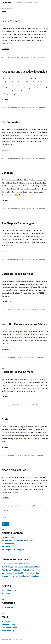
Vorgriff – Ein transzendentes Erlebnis (25, 324)
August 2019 (7, 593)
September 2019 (9, 590)
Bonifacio (7, 173)
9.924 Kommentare (38, 455)
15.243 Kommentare (40, 310)
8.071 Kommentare (38, 357)
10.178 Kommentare (41, 57)
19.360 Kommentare (40, 108)
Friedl (5, 57)
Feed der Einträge (9, 625)
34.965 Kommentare (40, 158)
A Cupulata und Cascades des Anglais (25, 72)
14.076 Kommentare (40, 259)
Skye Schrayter (8, 567)
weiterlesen (5, 49)
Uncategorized (28, 57)
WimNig (5, 570)
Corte (5, 419)
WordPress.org (8, 631)
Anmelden (6, 621)
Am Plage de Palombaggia (18, 223)
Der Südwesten (11, 122)
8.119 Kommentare (40, 209)
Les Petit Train (10, 21)
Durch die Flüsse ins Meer (17, 372)
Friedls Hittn (6, 3)
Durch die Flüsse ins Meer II (18, 274)
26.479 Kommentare (39, 405)
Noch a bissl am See (14, 470)
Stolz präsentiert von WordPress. (17, 640)
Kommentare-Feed (10, 628)
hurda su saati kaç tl (10, 573)
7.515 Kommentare (38, 506)
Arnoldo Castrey (8, 576)
